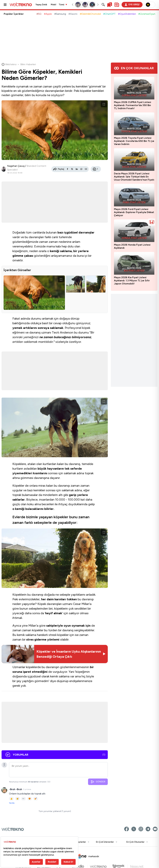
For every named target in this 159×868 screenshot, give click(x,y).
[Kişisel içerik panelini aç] (117, 5)
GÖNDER (98, 782)
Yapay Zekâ (41, 5)
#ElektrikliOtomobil (90, 14)
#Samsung (60, 14)
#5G (39, 14)
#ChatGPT (109, 14)
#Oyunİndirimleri (127, 14)
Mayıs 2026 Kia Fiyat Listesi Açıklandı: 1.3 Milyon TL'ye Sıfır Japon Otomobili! (132, 280)
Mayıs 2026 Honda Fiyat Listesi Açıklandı (132, 246)
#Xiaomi (73, 14)
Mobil (53, 5)
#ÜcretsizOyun (147, 14)
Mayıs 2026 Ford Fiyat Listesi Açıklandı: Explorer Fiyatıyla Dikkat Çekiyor (134, 212)
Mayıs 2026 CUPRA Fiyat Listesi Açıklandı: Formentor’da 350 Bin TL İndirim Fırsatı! (133, 105)
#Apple (48, 14)
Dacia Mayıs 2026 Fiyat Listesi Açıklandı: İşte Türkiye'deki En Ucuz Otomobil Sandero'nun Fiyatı (134, 177)
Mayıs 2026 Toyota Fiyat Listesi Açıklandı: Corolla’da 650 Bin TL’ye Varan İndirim (134, 141)
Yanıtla (12, 803)
